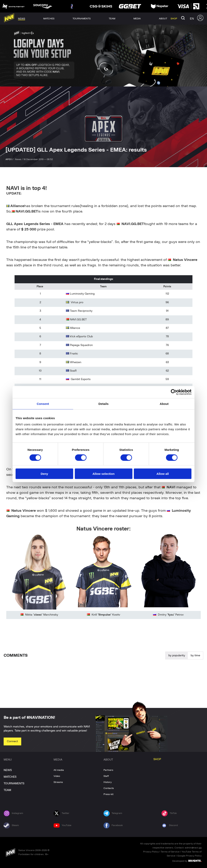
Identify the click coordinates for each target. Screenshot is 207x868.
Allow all (163, 474)
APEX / (10, 159)
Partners (108, 770)
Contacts (109, 788)
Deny (44, 474)
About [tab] (164, 404)
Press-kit (108, 794)
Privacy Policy (151, 852)
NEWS (8, 770)
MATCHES (10, 777)
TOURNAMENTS (14, 784)
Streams (58, 782)
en (192, 19)
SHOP (157, 759)
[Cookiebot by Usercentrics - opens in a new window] (174, 392)
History (108, 782)
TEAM (7, 790)
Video (57, 776)
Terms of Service (170, 852)
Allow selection (103, 474)
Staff (106, 776)
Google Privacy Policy (189, 856)
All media (59, 770)
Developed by (187, 861)
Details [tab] (103, 404)
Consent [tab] (43, 404)
